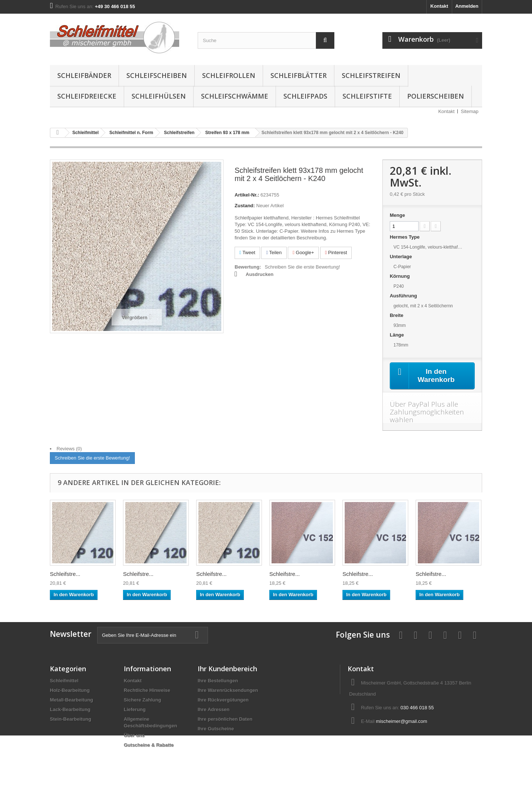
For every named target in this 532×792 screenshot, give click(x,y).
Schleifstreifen (371, 75)
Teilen (274, 252)
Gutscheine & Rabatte (149, 745)
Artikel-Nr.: (247, 195)
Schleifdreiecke (87, 96)
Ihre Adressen (214, 710)
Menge (397, 215)
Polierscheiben (436, 96)
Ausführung (404, 296)
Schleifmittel (64, 681)
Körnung (400, 276)
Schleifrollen (229, 75)
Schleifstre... (65, 574)
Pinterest (336, 252)
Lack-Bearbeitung (70, 710)
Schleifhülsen (159, 96)
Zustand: (245, 206)
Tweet (247, 252)
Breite (397, 315)
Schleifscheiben (157, 75)
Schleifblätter (299, 75)
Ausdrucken (260, 274)
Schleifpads (305, 96)
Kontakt (439, 6)
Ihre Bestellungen (218, 681)
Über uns (134, 736)
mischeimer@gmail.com (401, 722)
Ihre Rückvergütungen (223, 700)
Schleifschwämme (235, 96)
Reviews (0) (69, 449)
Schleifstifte (367, 96)
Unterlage (402, 257)
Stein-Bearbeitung (71, 719)
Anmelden (467, 6)
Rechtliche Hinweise (147, 691)
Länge (398, 335)
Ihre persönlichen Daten (225, 719)
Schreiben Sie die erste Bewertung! (303, 267)
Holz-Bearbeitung (70, 691)
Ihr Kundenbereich (227, 669)
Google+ (303, 252)
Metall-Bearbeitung (71, 700)
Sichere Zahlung (142, 700)
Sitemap (470, 111)
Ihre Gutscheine (216, 729)
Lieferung (135, 710)
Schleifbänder (84, 75)
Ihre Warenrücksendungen (228, 691)
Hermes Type (405, 237)
